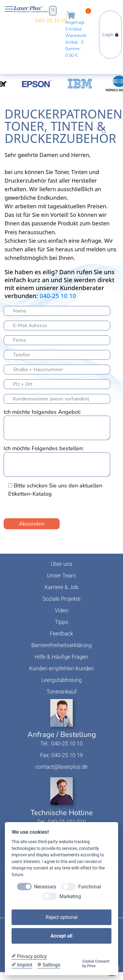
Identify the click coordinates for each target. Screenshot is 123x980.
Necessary (45, 887)
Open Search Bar (53, 10)
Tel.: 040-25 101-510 (61, 822)
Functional (90, 887)
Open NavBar (9, 9)
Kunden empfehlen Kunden (62, 668)
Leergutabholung (61, 680)
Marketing (70, 896)
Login (111, 35)
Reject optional (62, 917)
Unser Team (61, 576)
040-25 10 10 (51, 21)
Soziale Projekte (61, 599)
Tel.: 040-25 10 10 (61, 743)
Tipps (61, 622)
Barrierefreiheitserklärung (61, 645)
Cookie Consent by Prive (96, 964)
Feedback (61, 634)
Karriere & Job (61, 587)
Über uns (61, 564)
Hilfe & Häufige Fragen (61, 657)
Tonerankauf (62, 692)
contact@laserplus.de (62, 767)
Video (62, 610)
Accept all (61, 936)
